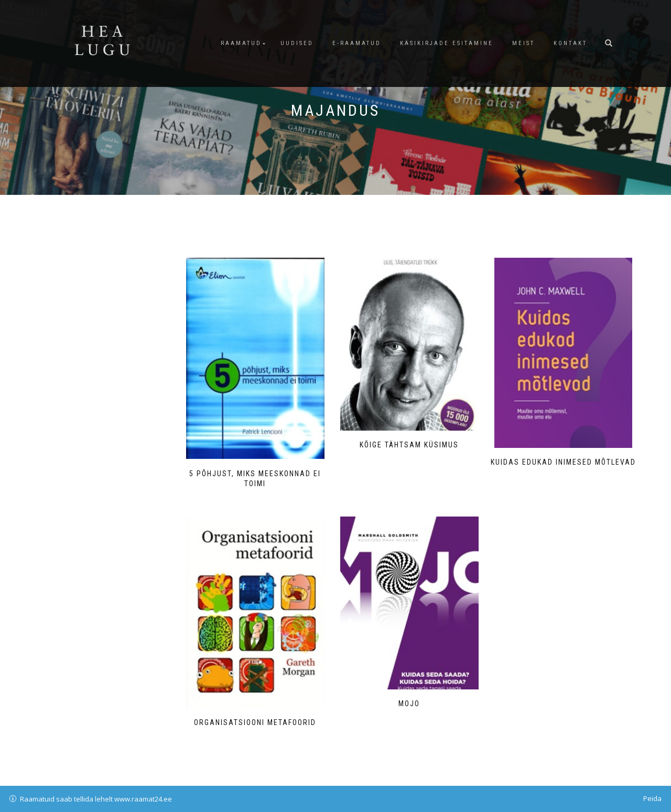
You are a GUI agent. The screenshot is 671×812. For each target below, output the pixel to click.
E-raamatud (357, 43)
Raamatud (241, 43)
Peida (652, 798)
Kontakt (570, 43)
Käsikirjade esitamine (447, 43)
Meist (523, 43)
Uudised (297, 43)
